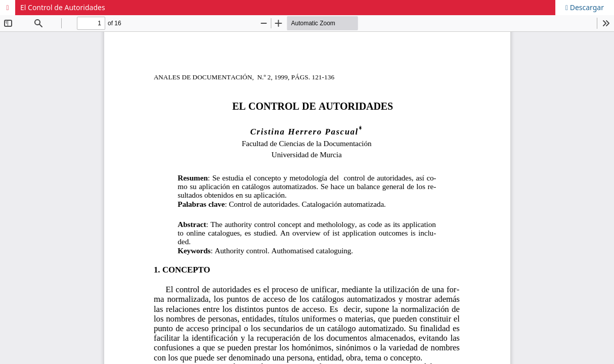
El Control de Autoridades (63, 7)
